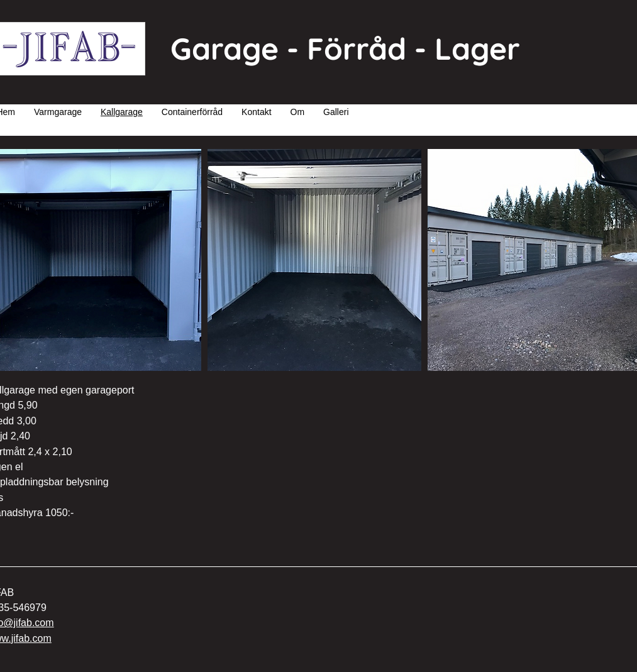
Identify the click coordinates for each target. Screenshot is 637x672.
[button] (314, 260)
